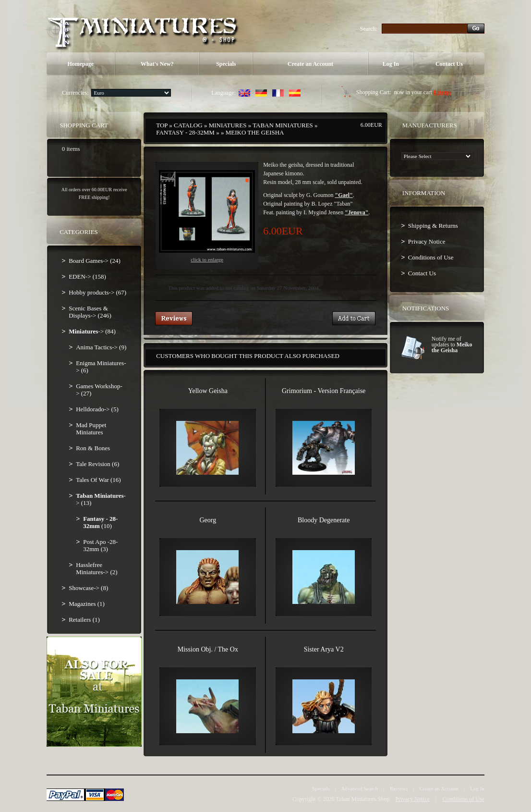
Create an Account (310, 64)
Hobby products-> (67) (97, 292)
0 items (442, 92)
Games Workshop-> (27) (99, 390)
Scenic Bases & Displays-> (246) (90, 312)
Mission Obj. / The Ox (208, 649)
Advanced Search (359, 788)
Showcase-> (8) (88, 588)
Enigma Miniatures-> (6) (101, 367)
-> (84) (92, 331)
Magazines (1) (87, 604)
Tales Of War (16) (98, 480)
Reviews (399, 788)
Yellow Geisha (208, 391)
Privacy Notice (427, 241)
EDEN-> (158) (87, 277)
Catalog (188, 125)
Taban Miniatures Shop (363, 799)
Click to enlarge (207, 216)
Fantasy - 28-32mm (185, 132)
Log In (391, 64)
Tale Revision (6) (97, 464)
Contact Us (449, 64)
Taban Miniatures (283, 125)
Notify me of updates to (452, 344)
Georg (208, 520)
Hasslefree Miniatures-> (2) (97, 568)
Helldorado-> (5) (97, 409)
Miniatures (228, 125)
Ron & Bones (93, 448)
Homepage (80, 64)
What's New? (157, 64)
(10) (100, 522)
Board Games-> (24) (95, 261)
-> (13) (101, 499)
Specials (226, 64)
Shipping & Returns (433, 226)
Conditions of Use (431, 257)
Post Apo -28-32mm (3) (100, 545)
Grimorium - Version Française (324, 391)
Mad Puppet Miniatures (91, 429)
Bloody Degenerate (324, 520)
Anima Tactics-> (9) (101, 347)
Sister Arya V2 (324, 649)
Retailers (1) (84, 620)
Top (162, 125)
